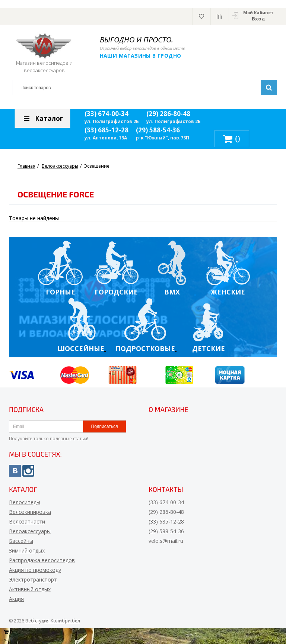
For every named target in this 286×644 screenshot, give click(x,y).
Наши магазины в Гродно (141, 56)
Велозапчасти (27, 521)
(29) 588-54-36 (158, 130)
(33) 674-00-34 (107, 114)
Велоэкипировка (30, 512)
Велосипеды (25, 502)
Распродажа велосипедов (42, 560)
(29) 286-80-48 (168, 114)
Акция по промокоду (35, 570)
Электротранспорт (33, 579)
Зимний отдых (27, 550)
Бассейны (21, 541)
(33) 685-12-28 (107, 130)
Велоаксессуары (30, 531)
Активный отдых (30, 589)
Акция (16, 599)
